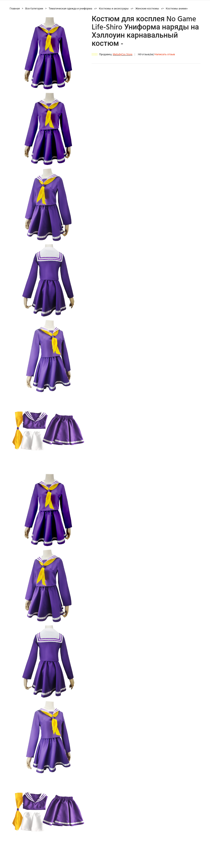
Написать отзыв (165, 55)
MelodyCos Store (123, 55)
